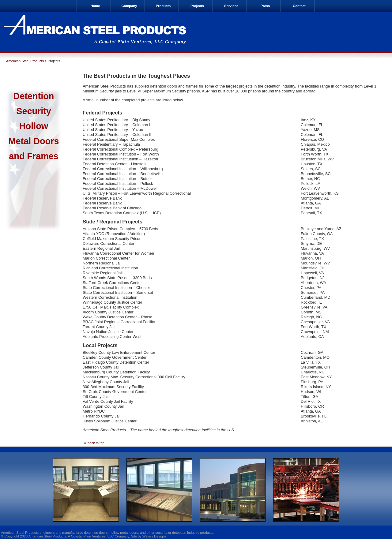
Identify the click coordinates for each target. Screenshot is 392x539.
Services (231, 6)
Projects (197, 6)
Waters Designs (155, 536)
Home (95, 6)
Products (163, 6)
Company (129, 6)
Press (265, 6)
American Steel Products (25, 61)
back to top (94, 443)
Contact (299, 6)
